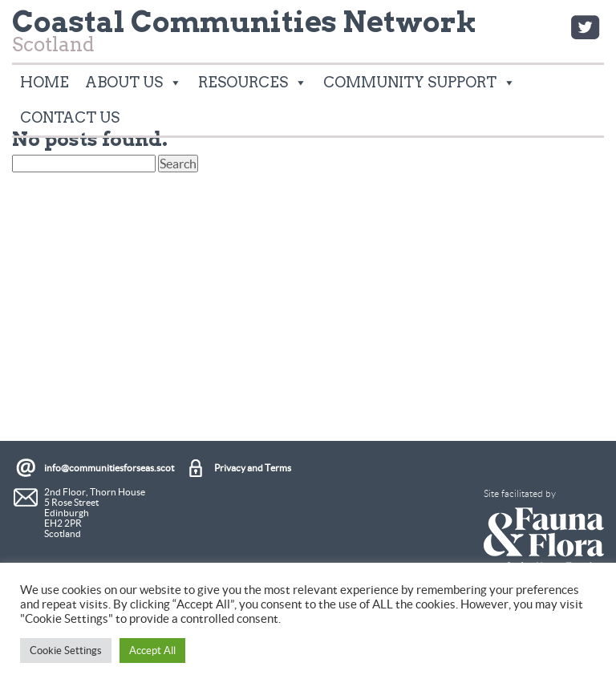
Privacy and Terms (253, 468)
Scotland (244, 35)
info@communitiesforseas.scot (109, 468)
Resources (253, 83)
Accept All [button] (152, 651)
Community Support (419, 83)
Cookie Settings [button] (66, 651)
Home (45, 82)
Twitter (585, 27)
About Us (134, 83)
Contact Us (70, 117)
